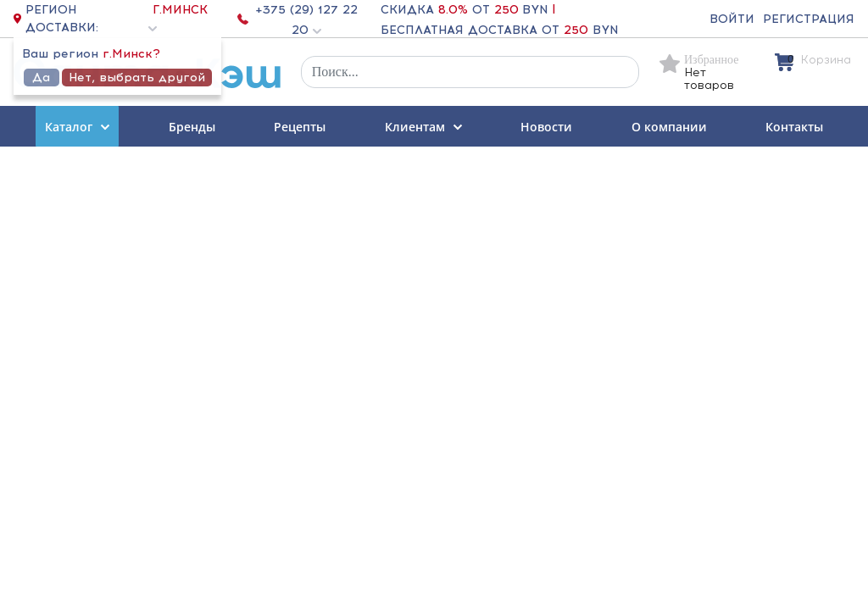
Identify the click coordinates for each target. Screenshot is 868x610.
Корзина (826, 60)
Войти (732, 19)
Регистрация (809, 19)
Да (41, 78)
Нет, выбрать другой (137, 78)
